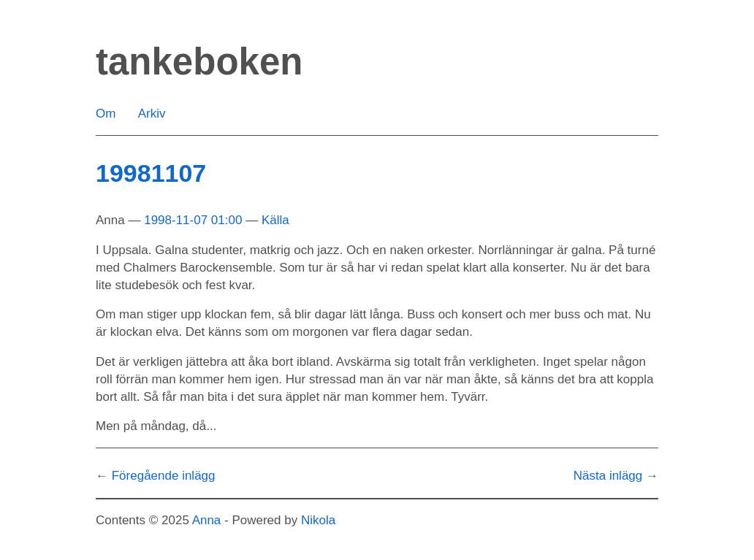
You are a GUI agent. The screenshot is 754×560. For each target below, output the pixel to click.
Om (106, 114)
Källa (275, 220)
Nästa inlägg (608, 476)
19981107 (151, 173)
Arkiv (152, 114)
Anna (207, 520)
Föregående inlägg (164, 476)
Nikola (318, 520)
